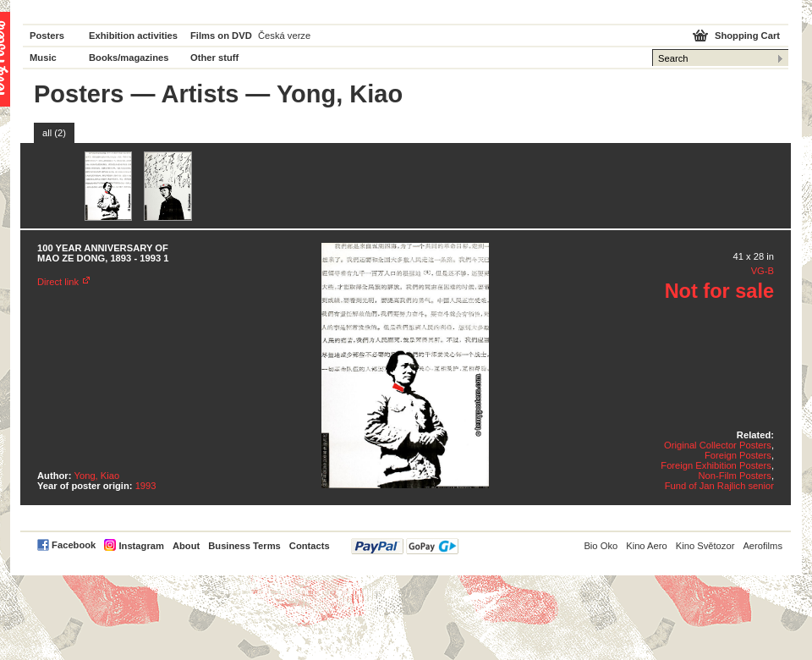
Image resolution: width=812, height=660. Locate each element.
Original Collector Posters (718, 445)
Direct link (58, 282)
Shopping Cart (747, 36)
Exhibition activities (133, 36)
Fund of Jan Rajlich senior (719, 486)
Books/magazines (129, 58)
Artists (200, 94)
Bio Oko (601, 546)
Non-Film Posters (734, 476)
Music (43, 58)
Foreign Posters (738, 455)
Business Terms (244, 546)
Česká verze (284, 36)
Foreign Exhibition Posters (716, 465)
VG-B (763, 271)
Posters (47, 36)
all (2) (54, 133)
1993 (146, 486)
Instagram (141, 546)
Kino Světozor (705, 546)
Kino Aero (647, 546)
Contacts (310, 546)
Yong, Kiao (97, 476)
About (186, 546)
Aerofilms (763, 546)
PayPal (405, 546)
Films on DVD (221, 36)
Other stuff (214, 58)
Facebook (74, 545)
